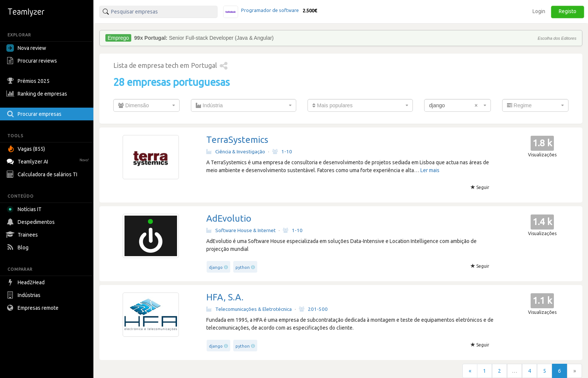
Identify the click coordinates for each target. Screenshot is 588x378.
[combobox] (146, 105)
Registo (568, 11)
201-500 (313, 309)
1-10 (282, 151)
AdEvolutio (229, 218)
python (243, 267)
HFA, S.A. (225, 297)
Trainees (23, 235)
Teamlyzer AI (49, 161)
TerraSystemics (237, 140)
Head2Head (26, 282)
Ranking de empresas (38, 94)
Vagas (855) (27, 149)
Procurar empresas (35, 114)
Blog (18, 247)
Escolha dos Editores (557, 38)
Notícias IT (25, 209)
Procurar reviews (33, 61)
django (216, 267)
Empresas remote (33, 308)
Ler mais (430, 170)
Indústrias (24, 295)
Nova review (26, 48)
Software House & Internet (241, 230)
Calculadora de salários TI (43, 174)
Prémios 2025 (29, 81)
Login (539, 11)
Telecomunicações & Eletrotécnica (249, 309)
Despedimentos (31, 222)
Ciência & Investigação (236, 151)
